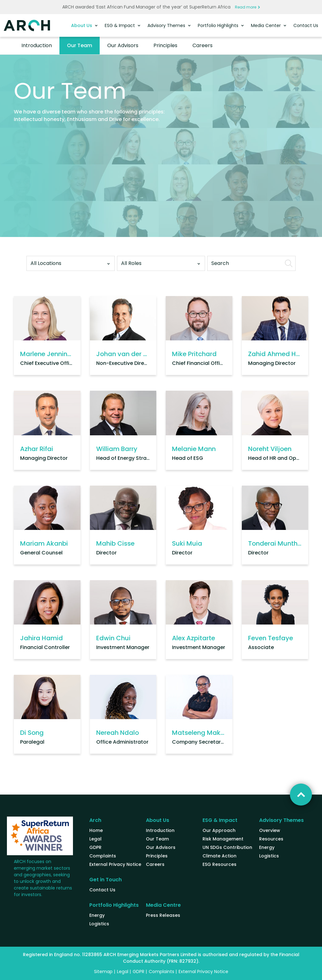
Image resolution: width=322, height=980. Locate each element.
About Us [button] (82, 25)
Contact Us (306, 25)
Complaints (103, 856)
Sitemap (103, 972)
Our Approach (219, 830)
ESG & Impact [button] (120, 25)
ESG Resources (219, 864)
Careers (203, 45)
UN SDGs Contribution (227, 847)
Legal (95, 839)
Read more (247, 7)
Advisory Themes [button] (167, 25)
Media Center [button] (266, 25)
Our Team (80, 45)
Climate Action (219, 856)
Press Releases (163, 915)
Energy (267, 847)
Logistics (269, 856)
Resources (271, 839)
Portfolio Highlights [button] (219, 25)
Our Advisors (123, 45)
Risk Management (223, 839)
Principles (165, 45)
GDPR (95, 847)
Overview (270, 830)
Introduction (37, 45)
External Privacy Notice (115, 864)
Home (96, 830)
